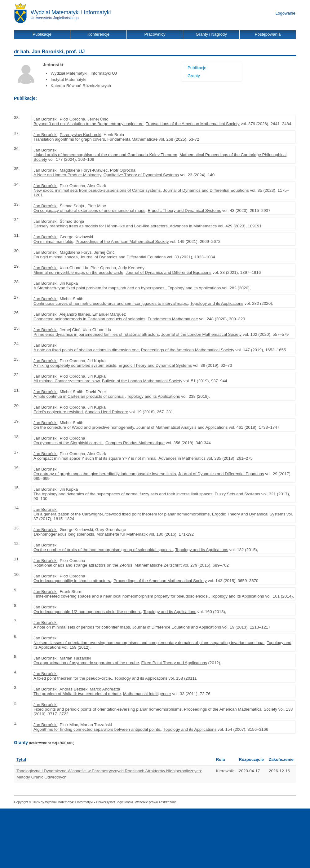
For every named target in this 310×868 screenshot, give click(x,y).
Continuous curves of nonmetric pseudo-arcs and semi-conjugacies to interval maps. (111, 303)
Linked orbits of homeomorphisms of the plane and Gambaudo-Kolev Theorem (105, 155)
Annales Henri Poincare (107, 412)
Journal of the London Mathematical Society (201, 334)
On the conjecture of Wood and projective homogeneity (84, 427)
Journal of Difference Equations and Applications (177, 627)
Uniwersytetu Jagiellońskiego (55, 18)
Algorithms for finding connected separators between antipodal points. (97, 729)
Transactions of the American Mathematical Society (193, 124)
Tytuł (21, 759)
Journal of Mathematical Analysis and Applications (182, 427)
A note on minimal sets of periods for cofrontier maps (82, 627)
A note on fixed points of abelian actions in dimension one (86, 350)
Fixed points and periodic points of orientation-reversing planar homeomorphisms (108, 709)
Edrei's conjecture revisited (58, 412)
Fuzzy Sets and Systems (238, 494)
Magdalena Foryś (76, 252)
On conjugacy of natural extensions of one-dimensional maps (89, 210)
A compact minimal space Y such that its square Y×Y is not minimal (95, 458)
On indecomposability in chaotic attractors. (72, 581)
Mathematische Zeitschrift (158, 565)
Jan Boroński (45, 119)
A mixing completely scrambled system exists (75, 365)
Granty (194, 76)
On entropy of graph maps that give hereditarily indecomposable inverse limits (105, 474)
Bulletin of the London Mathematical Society (142, 381)
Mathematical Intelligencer (147, 694)
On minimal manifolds (53, 241)
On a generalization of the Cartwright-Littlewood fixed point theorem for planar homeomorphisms (122, 514)
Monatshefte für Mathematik (122, 534)
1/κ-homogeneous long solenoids (64, 534)
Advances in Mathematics (193, 226)
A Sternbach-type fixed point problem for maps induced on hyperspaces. (100, 288)
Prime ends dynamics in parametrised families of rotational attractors (96, 334)
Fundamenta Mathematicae (132, 139)
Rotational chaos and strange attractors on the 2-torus (83, 565)
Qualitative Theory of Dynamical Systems (141, 175)
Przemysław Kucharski (81, 135)
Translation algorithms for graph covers (69, 139)
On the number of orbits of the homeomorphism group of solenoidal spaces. (103, 550)
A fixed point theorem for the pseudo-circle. (73, 678)
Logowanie (286, 13)
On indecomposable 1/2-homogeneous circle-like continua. (87, 612)
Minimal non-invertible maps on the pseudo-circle (78, 272)
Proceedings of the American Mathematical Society (122, 241)
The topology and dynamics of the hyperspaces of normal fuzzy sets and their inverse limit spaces (123, 494)
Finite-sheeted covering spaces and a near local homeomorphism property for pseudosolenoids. (121, 596)
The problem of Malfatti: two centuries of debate (77, 694)
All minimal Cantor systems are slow (66, 381)
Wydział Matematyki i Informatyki (71, 12)
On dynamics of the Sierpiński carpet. (68, 443)
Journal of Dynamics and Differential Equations (206, 190)
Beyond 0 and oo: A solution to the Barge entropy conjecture (89, 124)
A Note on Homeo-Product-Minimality (67, 175)
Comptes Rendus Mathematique (135, 443)
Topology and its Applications (194, 288)
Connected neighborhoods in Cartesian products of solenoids (89, 319)
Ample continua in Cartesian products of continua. (79, 396)
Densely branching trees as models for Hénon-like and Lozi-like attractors (101, 226)
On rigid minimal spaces (55, 257)
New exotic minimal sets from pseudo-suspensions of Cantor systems (97, 190)
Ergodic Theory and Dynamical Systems (184, 210)
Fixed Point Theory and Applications (174, 663)
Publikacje (197, 68)
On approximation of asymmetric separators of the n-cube (86, 663)
